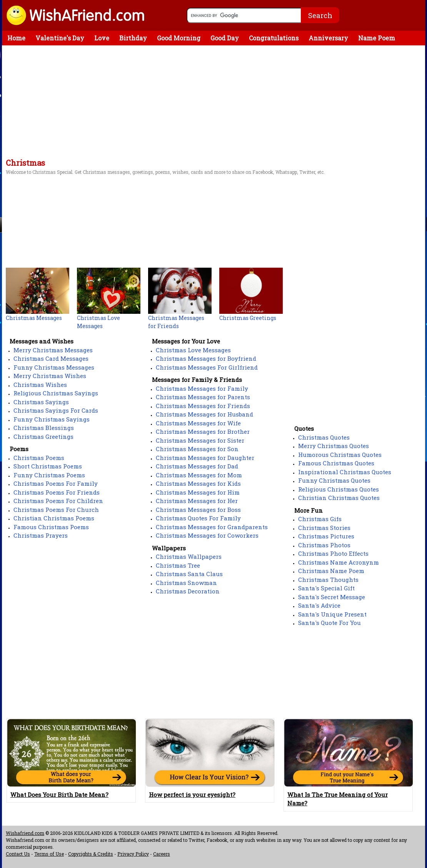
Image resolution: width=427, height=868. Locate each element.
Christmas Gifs (320, 519)
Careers (162, 854)
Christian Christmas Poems (54, 518)
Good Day (225, 38)
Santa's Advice (319, 605)
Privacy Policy (133, 854)
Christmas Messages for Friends (203, 406)
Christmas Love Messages (193, 350)
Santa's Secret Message (332, 597)
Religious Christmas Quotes (339, 489)
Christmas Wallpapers (189, 556)
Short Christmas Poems (48, 466)
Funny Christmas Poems (49, 475)
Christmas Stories (324, 528)
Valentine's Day (60, 38)
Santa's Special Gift (326, 588)
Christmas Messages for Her (197, 501)
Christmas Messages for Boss (198, 510)
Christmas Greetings (43, 436)
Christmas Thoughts (328, 580)
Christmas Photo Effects (333, 553)
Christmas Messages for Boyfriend (206, 358)
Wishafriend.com (25, 833)
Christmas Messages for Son (197, 449)
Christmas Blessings (44, 428)
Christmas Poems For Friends (57, 492)
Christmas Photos (324, 545)
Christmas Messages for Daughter (205, 458)
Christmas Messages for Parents (203, 397)
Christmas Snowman (186, 583)
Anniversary (328, 38)
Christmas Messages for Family (202, 388)
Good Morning (179, 38)
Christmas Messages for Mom (199, 475)
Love (102, 38)
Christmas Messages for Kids (198, 483)
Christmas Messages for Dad (197, 466)
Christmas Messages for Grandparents (212, 527)
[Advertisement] (213, 103)
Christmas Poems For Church (56, 510)
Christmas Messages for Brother (203, 432)
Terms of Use (49, 854)
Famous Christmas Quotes (336, 463)
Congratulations (274, 38)
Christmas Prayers (41, 535)
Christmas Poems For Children (58, 501)
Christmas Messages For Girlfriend (207, 367)
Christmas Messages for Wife (198, 423)
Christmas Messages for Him (198, 492)
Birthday (133, 38)
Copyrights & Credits (91, 854)
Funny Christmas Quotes (334, 480)
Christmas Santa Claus (189, 574)
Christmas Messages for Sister (200, 440)
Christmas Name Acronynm (339, 562)
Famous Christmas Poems (51, 527)
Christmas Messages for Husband (204, 414)
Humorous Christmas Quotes (340, 455)
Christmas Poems (39, 458)
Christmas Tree (178, 565)
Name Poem (377, 38)
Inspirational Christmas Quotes (345, 472)
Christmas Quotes (324, 437)
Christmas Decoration (188, 591)
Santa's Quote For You (329, 623)
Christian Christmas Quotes (339, 498)
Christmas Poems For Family (56, 483)
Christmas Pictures (326, 536)
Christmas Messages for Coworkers (207, 535)
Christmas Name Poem (331, 571)
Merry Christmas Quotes (334, 446)
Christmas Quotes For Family (198, 518)
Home (16, 38)
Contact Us (18, 854)
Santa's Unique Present (332, 614)
